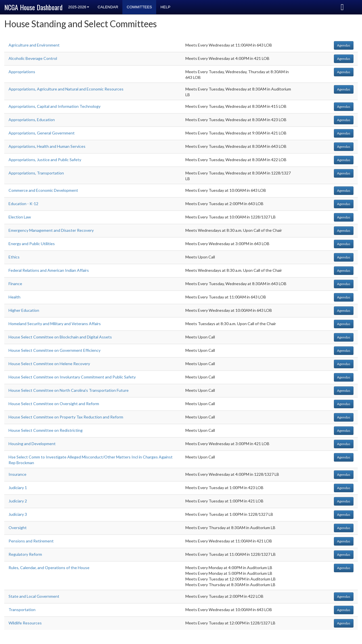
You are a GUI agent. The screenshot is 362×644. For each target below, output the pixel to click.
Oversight (18, 528)
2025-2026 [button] (79, 7)
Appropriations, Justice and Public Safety (45, 160)
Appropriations (22, 72)
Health (14, 297)
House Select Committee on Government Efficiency (55, 350)
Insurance (17, 474)
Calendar (108, 7)
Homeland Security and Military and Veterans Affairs (55, 324)
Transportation (22, 610)
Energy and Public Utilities (32, 244)
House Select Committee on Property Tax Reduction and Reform (66, 417)
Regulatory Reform (25, 554)
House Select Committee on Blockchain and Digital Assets (60, 337)
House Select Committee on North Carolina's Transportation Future (69, 390)
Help (165, 7)
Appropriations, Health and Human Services (47, 146)
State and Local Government (34, 596)
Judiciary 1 (18, 488)
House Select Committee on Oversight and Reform (54, 404)
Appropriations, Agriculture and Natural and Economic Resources (66, 89)
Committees (139, 7)
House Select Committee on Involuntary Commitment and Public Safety (72, 377)
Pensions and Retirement (31, 541)
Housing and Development (32, 444)
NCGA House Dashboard (33, 7)
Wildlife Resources (25, 623)
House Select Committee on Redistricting (46, 430)
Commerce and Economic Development (43, 190)
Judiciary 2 (18, 501)
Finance (15, 284)
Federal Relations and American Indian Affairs (49, 270)
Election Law (20, 217)
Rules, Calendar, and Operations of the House (49, 568)
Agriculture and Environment (34, 45)
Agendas (344, 45)
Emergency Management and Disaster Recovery (51, 230)
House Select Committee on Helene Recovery (49, 364)
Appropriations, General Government (42, 133)
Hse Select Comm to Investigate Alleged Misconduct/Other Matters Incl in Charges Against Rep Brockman (91, 460)
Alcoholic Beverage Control (33, 58)
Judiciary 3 (18, 514)
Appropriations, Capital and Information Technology (55, 106)
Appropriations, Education (32, 120)
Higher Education (24, 310)
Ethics (14, 257)
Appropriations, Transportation (36, 173)
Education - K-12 (23, 204)
